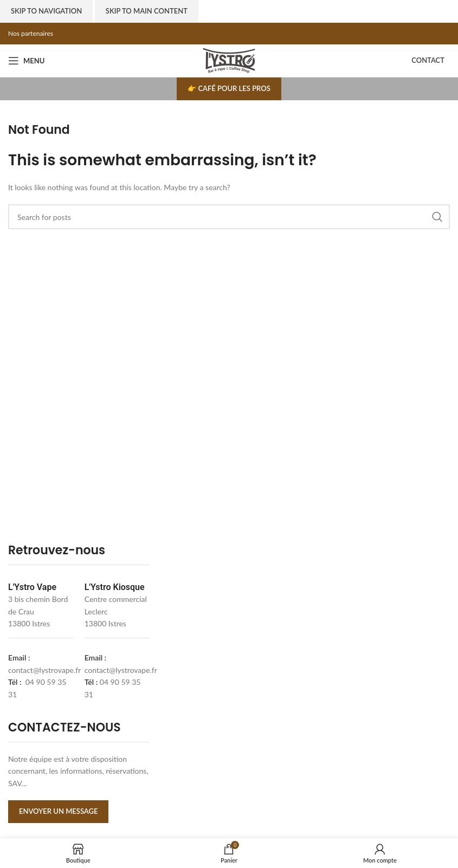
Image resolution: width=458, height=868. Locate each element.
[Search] (229, 217)
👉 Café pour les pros (229, 88)
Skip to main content (147, 11)
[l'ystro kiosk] (381, 664)
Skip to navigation (46, 11)
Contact (428, 60)
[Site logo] (229, 60)
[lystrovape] (232, 664)
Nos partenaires (31, 33)
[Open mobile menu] (26, 61)
